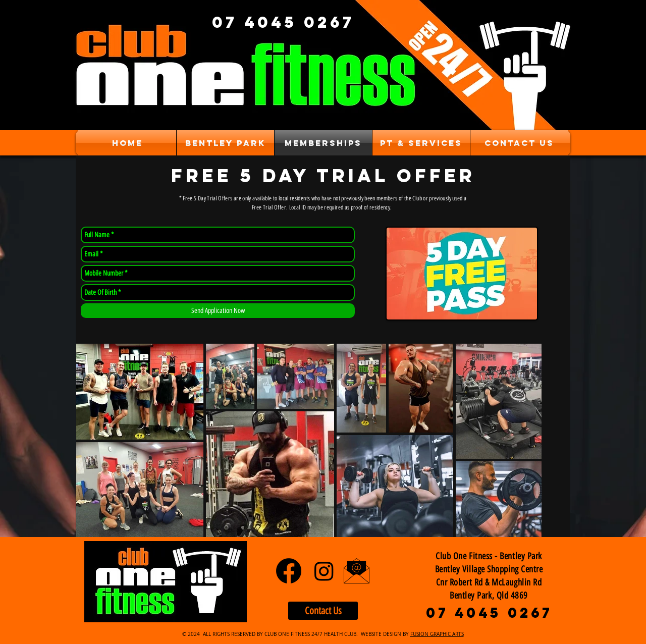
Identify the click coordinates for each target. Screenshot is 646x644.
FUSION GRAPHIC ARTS (437, 634)
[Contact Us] (323, 611)
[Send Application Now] (218, 311)
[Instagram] (324, 571)
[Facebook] (289, 571)
